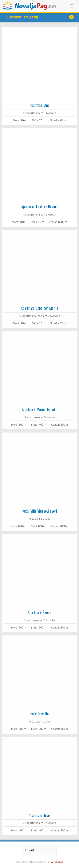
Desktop (57, 862)
